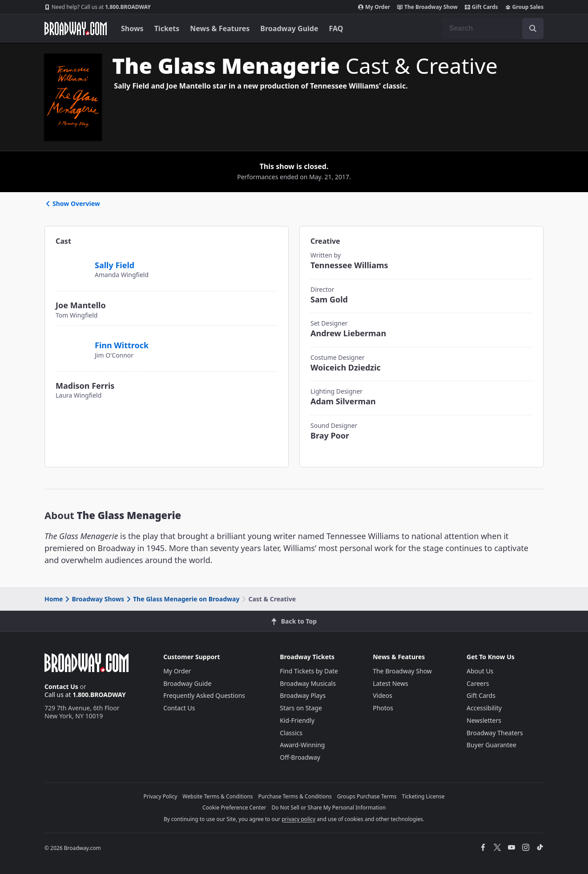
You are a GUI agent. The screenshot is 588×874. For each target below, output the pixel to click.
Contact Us (61, 687)
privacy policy (298, 819)
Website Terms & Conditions (217, 796)
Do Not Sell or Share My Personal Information (328, 808)
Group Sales (524, 7)
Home (54, 599)
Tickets (167, 28)
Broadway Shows (94, 599)
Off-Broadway (300, 757)
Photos (383, 708)
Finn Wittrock (122, 345)
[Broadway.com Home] (76, 28)
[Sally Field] (72, 260)
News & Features (220, 28)
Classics (291, 733)
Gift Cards (481, 7)
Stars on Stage (301, 708)
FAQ (336, 28)
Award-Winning (302, 745)
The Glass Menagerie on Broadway (182, 599)
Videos (383, 695)
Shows (132, 28)
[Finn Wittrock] (72, 341)
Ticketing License (423, 796)
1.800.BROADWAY (98, 7)
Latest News (391, 683)
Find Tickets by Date (309, 671)
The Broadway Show (427, 7)
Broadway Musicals (308, 683)
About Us (480, 671)
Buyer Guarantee (491, 745)
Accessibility (484, 708)
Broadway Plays (303, 695)
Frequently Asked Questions (204, 695)
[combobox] (493, 28)
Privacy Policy (161, 796)
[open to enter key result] (533, 28)
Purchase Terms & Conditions (295, 796)
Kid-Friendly (297, 720)
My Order (374, 7)
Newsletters (484, 720)
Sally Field (115, 265)
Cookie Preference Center (234, 808)
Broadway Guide (289, 28)
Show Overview (72, 203)
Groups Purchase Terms (367, 796)
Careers (478, 683)
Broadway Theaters (495, 733)
